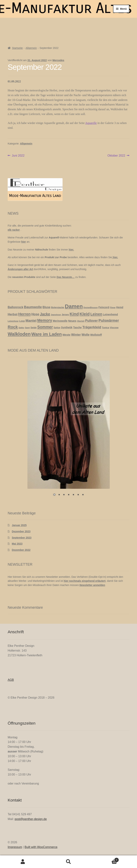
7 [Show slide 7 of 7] (83, 495)
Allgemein (31, 48)
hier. (71, 250)
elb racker (14, 230)
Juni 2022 (18, 156)
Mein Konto (23, 862)
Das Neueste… (66, 277)
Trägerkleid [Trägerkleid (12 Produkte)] (92, 327)
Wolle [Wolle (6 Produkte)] (86, 335)
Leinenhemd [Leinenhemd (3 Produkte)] (110, 314)
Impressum (15, 847)
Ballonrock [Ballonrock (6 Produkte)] (15, 307)
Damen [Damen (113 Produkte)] (74, 306)
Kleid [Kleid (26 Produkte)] (85, 314)
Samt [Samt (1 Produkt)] (27, 328)
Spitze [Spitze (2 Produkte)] (57, 328)
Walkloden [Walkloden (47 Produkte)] (19, 334)
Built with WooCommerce (41, 847)
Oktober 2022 (116, 156)
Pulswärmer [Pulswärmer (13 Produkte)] (109, 320)
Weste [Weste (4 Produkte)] (67, 335)
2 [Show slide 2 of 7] (59, 495)
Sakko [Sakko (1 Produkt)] (21, 328)
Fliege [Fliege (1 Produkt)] (113, 307)
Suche (69, 862)
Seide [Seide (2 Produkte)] (33, 328)
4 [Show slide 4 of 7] (69, 495)
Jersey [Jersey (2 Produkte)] (65, 315)
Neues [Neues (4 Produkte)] (72, 321)
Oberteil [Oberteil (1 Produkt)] (81, 321)
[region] (69, 431)
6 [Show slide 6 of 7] (78, 495)
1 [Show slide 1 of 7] (54, 495)
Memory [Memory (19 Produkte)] (45, 320)
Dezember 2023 (21, 531)
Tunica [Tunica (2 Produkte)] (106, 328)
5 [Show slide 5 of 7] (73, 495)
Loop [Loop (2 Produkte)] (22, 321)
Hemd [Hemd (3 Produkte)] (120, 307)
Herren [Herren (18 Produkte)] (25, 314)
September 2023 (22, 538)
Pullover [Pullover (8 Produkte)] (91, 321)
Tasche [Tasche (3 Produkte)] (77, 327)
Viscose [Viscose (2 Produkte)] (114, 328)
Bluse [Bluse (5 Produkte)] (47, 307)
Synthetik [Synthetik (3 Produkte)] (67, 327)
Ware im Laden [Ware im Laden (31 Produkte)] (46, 334)
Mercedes (58, 60)
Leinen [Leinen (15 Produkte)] (96, 314)
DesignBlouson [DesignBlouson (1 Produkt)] (91, 307)
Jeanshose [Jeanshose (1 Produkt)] (56, 315)
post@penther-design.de (31, 819)
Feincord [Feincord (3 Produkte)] (104, 307)
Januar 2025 (19, 525)
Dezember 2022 (21, 550)
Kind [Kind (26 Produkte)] (74, 314)
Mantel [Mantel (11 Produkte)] (31, 321)
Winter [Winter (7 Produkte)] (76, 335)
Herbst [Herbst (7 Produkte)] (13, 314)
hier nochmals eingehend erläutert (85, 581)
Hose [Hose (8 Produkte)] (35, 314)
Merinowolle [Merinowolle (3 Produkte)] (60, 321)
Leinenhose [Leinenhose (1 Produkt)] (13, 321)
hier (24, 242)
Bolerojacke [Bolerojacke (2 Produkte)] (58, 307)
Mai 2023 (17, 544)
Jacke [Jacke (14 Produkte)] (45, 314)
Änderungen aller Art (20, 269)
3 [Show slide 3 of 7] (64, 495)
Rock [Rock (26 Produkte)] (13, 327)
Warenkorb (105, 859)
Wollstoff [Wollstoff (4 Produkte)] (96, 335)
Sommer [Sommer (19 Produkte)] (45, 327)
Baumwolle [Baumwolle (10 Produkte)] (33, 307)
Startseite (17, 48)
